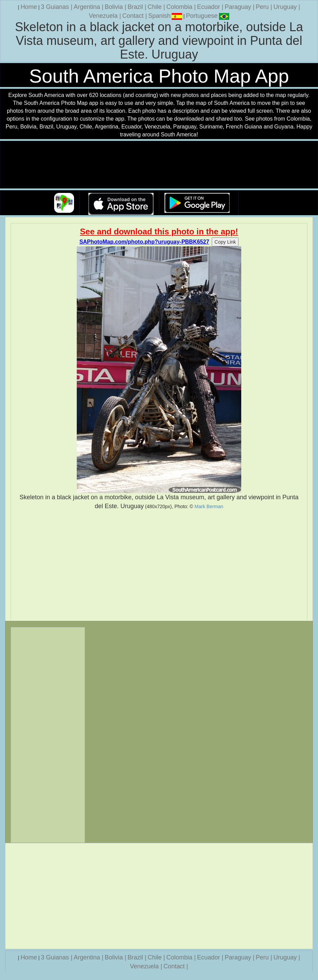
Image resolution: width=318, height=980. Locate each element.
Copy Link (225, 242)
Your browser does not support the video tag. (159, 165)
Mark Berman (209, 506)
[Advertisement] (159, 565)
